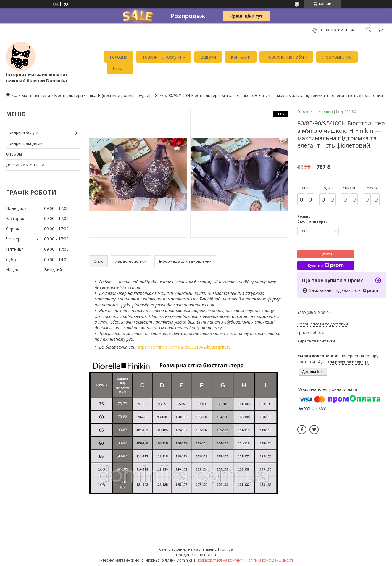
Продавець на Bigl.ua (196, 555)
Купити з (326, 266)
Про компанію (337, 57)
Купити (326, 254)
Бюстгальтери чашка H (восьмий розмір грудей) (102, 95)
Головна (118, 57)
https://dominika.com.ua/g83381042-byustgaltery (184, 347)
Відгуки (208, 57)
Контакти (241, 57)
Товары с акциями (24, 143)
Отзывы (14, 154)
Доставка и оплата (25, 165)
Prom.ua (226, 549)
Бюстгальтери (36, 95)
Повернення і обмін (286, 57)
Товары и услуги (22, 132)
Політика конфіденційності (269, 560)
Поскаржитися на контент (219, 560)
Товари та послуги (162, 57)
